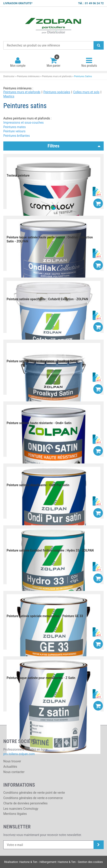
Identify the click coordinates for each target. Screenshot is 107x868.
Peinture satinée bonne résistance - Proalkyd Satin (42, 361)
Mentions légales (15, 814)
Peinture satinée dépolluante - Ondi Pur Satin (38, 485)
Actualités (10, 767)
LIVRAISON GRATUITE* (18, 3)
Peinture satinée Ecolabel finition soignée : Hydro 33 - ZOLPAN (50, 550)
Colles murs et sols (86, 92)
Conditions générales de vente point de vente (34, 793)
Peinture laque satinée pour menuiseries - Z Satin (41, 678)
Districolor (53, 24)
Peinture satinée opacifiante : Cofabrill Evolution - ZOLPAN (47, 299)
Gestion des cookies (90, 862)
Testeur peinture (18, 175)
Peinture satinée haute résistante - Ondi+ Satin (39, 423)
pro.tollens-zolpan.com (19, 754)
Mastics (9, 96)
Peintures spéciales (57, 92)
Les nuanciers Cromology (21, 809)
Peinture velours (14, 131)
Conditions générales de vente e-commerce (33, 798)
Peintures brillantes (17, 136)
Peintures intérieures (28, 76)
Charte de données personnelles (25, 803)
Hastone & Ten (28, 862)
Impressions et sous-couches (23, 123)
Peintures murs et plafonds (57, 76)
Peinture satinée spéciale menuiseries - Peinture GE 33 (45, 616)
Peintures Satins (83, 76)
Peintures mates (14, 127)
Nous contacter (14, 772)
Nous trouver (12, 761)
